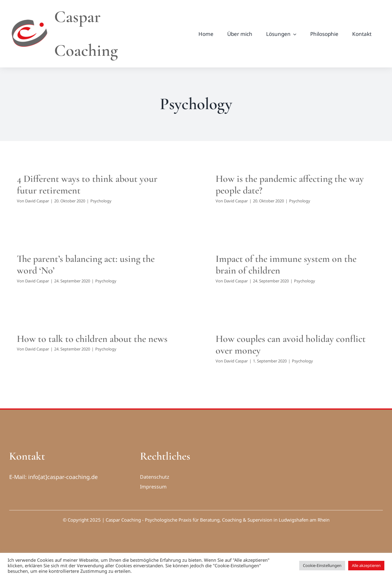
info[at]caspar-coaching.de (63, 477)
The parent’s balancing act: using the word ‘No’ (86, 264)
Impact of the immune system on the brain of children (286, 264)
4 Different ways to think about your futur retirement (87, 184)
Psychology (101, 201)
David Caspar (37, 201)
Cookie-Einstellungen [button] (322, 565)
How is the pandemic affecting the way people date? (290, 184)
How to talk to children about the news (92, 339)
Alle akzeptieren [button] (366, 565)
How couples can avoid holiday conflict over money (291, 345)
